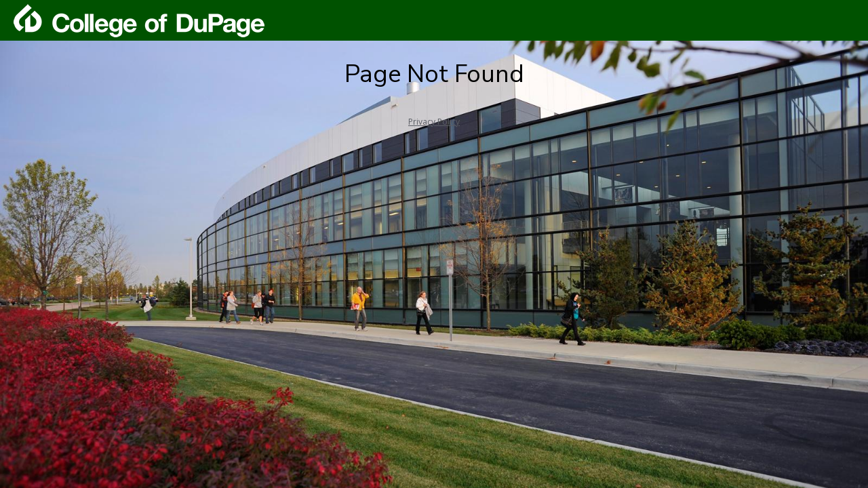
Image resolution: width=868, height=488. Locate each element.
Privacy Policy (434, 122)
